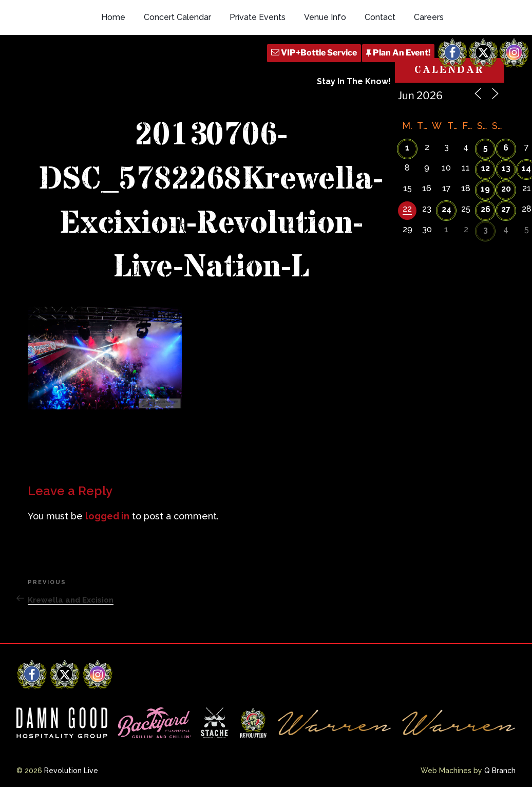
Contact (380, 17)
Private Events (258, 17)
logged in (107, 516)
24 (446, 209)
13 (506, 168)
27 (506, 209)
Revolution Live (71, 771)
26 (486, 209)
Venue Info (325, 17)
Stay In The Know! (354, 81)
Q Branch (500, 771)
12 (486, 168)
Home (113, 17)
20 (506, 189)
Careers (429, 17)
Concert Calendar (177, 17)
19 (485, 189)
